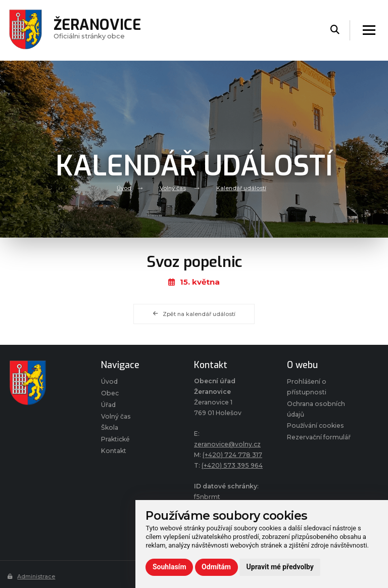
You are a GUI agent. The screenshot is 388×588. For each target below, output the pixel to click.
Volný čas (173, 188)
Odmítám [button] (216, 567)
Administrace (32, 576)
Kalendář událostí (241, 188)
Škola (110, 428)
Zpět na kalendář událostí (194, 314)
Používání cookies (316, 426)
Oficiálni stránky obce (97, 30)
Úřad (108, 405)
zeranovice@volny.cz (227, 444)
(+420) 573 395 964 (233, 465)
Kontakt (114, 451)
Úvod (124, 188)
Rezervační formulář (319, 437)
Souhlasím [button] (169, 567)
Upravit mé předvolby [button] (280, 567)
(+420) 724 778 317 (233, 455)
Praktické (115, 439)
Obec (110, 393)
